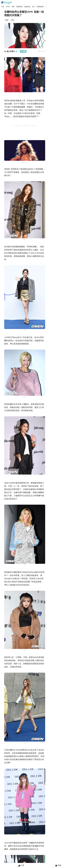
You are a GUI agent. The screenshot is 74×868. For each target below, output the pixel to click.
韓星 (13, 7)
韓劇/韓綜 (19, 7)
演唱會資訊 (40, 7)
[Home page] (7, 3)
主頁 (3, 7)
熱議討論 (27, 7)
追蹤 (23, 51)
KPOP (8, 7)
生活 (33, 7)
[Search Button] (46, 7)
